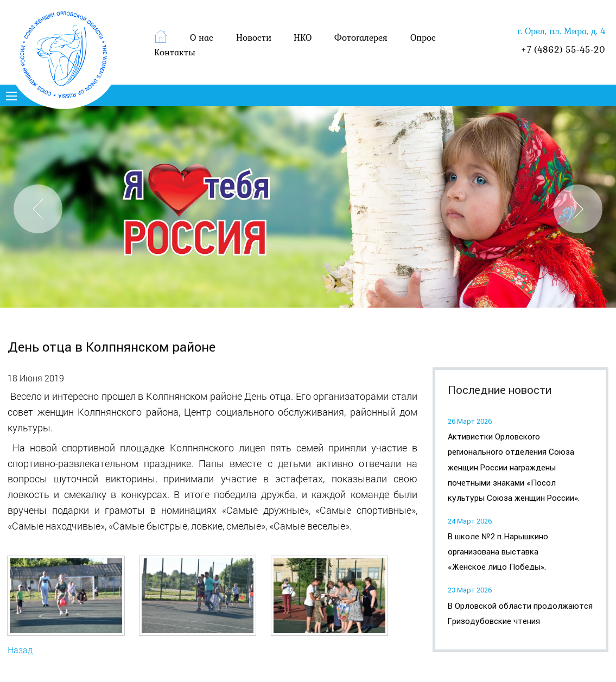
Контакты (175, 52)
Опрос (423, 37)
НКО (303, 37)
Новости (254, 37)
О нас (202, 37)
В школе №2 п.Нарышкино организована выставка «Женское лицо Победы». (498, 552)
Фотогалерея (361, 37)
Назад (20, 650)
